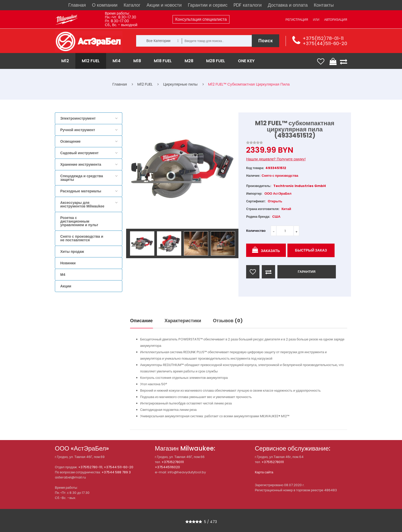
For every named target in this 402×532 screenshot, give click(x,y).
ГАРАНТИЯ (306, 272)
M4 (63, 275)
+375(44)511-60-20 (325, 43)
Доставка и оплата (288, 5)
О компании (105, 5)
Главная (77, 5)
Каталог (132, 5)
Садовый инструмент (79, 153)
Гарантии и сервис (208, 5)
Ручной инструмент (78, 130)
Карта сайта (264, 472)
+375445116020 (167, 467)
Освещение (70, 141)
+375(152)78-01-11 (323, 38)
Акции (66, 286)
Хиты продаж (72, 252)
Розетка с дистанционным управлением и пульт (79, 221)
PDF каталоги (248, 5)
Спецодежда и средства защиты (82, 178)
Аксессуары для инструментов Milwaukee (82, 204)
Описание (142, 321)
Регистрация (297, 20)
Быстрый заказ (311, 250)
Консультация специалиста (201, 19)
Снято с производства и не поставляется (82, 238)
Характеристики (183, 321)
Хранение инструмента (81, 164)
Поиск (265, 41)
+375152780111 (173, 462)
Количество (256, 231)
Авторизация (336, 20)
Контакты (324, 5)
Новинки (68, 263)
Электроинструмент (78, 118)
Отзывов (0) (228, 321)
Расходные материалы (81, 191)
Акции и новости (164, 5)
